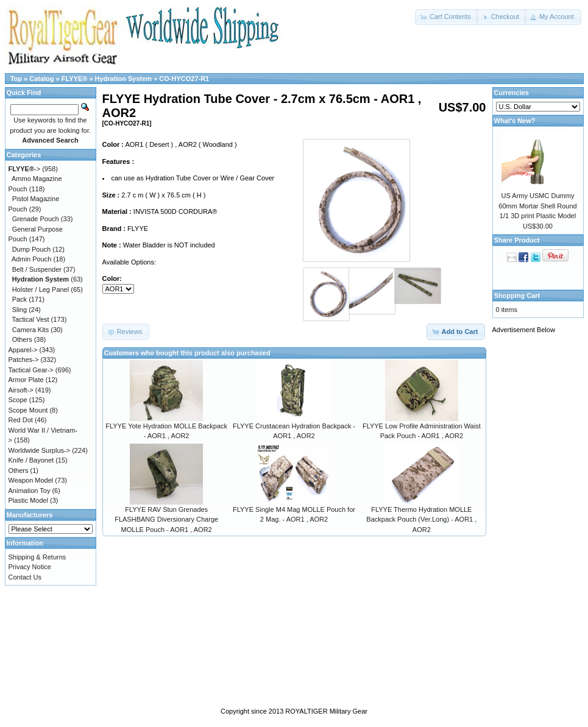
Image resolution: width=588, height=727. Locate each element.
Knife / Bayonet (31, 460)
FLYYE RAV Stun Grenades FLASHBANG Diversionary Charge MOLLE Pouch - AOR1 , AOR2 (166, 520)
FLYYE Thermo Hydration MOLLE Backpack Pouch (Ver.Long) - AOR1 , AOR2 (421, 520)
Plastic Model (28, 500)
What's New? (515, 121)
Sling (19, 310)
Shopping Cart (517, 296)
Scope (18, 400)
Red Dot (21, 420)
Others (22, 339)
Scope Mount (28, 410)
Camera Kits (31, 330)
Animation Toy (30, 491)
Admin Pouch (31, 259)
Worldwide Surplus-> (40, 450)
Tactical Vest (30, 319)
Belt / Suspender (37, 269)
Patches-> (24, 360)
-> (25, 169)
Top (16, 79)
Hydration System (124, 79)
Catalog (41, 79)
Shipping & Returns (37, 557)
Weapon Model (31, 480)
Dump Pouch (32, 249)
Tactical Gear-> (31, 370)
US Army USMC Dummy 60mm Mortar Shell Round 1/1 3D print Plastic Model (537, 206)
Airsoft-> (21, 390)
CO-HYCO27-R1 (184, 79)
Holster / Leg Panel (41, 289)
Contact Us (25, 577)
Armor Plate (26, 380)
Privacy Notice (30, 567)
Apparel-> (23, 350)
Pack (19, 299)
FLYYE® (75, 79)
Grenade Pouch (36, 219)
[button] (447, 17)
